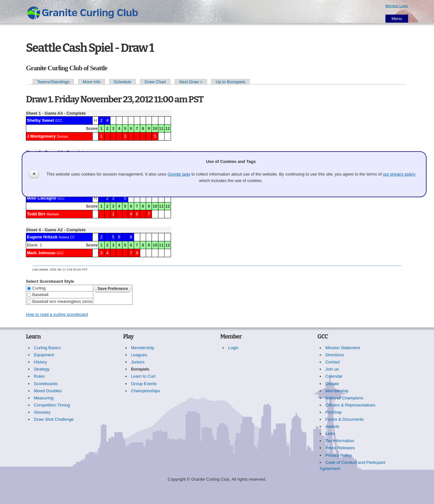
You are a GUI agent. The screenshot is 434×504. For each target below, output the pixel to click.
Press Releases (340, 448)
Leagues (139, 355)
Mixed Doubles (48, 391)
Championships (146, 391)
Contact (333, 362)
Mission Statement (343, 348)
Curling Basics (47, 348)
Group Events (144, 384)
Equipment (44, 355)
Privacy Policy (339, 455)
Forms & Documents (345, 419)
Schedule (122, 82)
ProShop (334, 412)
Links (330, 434)
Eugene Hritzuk (42, 237)
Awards (332, 426)
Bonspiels (140, 369)
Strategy (42, 369)
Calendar (334, 376)
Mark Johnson (41, 253)
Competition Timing (52, 405)
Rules (39, 376)
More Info (91, 82)
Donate (332, 384)
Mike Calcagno (42, 198)
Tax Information (340, 441)
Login (234, 348)
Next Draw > (191, 82)
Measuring (44, 398)
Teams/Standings (53, 82)
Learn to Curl (143, 376)
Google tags (179, 174)
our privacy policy (399, 174)
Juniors (138, 362)
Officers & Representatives (350, 405)
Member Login (397, 6)
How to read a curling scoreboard (57, 314)
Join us (332, 369)
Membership (143, 348)
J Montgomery (41, 136)
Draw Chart (155, 82)
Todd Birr (36, 214)
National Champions (344, 398)
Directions (335, 355)
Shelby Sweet (40, 120)
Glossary (42, 412)
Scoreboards (46, 384)
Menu (397, 19)
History (40, 362)
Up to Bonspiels (230, 82)
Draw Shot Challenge (54, 419)
